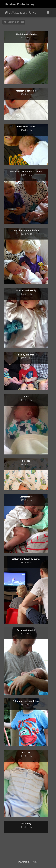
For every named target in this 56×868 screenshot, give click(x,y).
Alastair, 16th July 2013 (24, 13)
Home (6, 13)
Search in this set (14, 22)
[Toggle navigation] (48, 4)
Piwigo (34, 862)
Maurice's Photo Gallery (20, 4)
